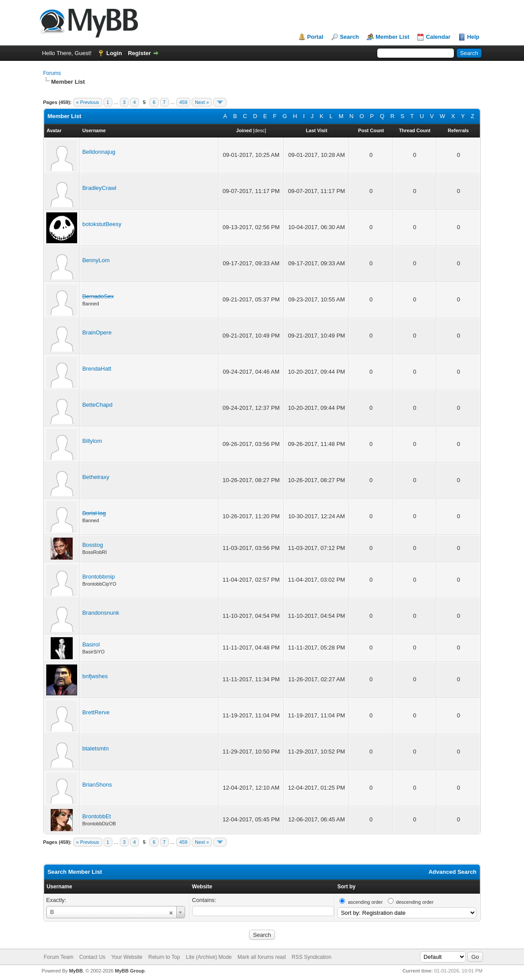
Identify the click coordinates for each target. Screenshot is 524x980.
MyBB (76, 971)
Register (139, 53)
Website (202, 887)
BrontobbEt (97, 816)
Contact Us (92, 957)
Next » (202, 102)
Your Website (127, 957)
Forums (52, 73)
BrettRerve (96, 712)
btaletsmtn (96, 748)
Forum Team (58, 957)
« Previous (88, 102)
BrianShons (97, 785)
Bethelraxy (96, 477)
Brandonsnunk (101, 613)
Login (114, 53)
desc (259, 130)
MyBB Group (130, 971)
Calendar (438, 37)
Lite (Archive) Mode (209, 957)
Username (59, 887)
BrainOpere (97, 332)
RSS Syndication (312, 957)
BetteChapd (98, 405)
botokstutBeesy (102, 224)
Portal (315, 37)
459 (183, 102)
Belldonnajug (99, 152)
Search (349, 37)
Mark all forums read (262, 957)
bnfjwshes (95, 676)
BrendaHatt (97, 369)
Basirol (91, 644)
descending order (415, 902)
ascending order (365, 902)
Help (473, 37)
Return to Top (164, 957)
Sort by (346, 887)
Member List (392, 37)
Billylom (92, 441)
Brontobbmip (99, 577)
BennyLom (96, 260)
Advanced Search (452, 872)
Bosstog (93, 545)
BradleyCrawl (99, 188)
